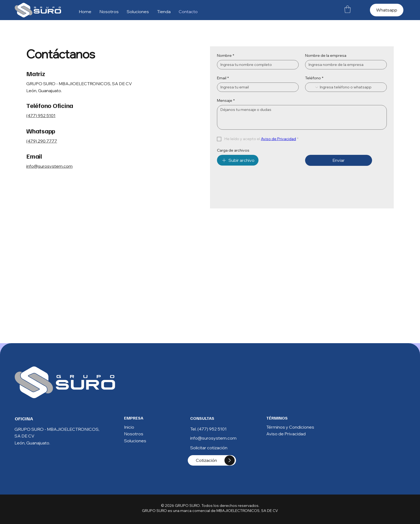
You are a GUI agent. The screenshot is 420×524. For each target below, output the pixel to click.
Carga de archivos (233, 150)
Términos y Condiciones (290, 427)
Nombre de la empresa (326, 56)
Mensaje (226, 101)
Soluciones (135, 441)
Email (223, 78)
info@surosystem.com (49, 166)
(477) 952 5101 (41, 115)
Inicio (129, 427)
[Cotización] (212, 460)
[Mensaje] (302, 117)
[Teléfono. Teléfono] (351, 87)
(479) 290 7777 (42, 141)
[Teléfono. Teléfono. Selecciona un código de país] (314, 87)
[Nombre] (256, 65)
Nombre (226, 56)
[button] (348, 9)
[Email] (256, 87)
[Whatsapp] (387, 10)
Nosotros (134, 434)
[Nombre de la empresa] (344, 65)
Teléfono (314, 78)
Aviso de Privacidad (286, 434)
